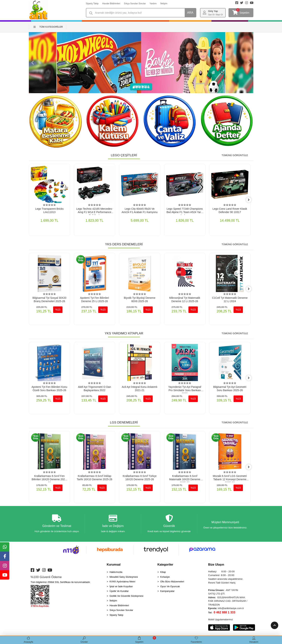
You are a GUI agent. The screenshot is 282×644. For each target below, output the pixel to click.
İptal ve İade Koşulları (121, 587)
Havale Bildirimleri (111, 4)
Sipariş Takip (92, 4)
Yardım (153, 4)
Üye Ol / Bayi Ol (215, 15)
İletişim (164, 4)
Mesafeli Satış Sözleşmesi (124, 578)
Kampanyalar (167, 592)
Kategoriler (165, 565)
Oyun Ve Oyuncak (170, 587)
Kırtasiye (165, 578)
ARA (190, 13)
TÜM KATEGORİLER (48, 27)
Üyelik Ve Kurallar (119, 592)
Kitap (163, 573)
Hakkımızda (116, 573)
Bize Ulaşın (216, 565)
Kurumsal (114, 565)
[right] (251, 200)
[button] (33, 63)
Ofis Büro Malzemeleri (172, 582)
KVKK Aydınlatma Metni (122, 582)
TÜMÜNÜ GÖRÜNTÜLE (235, 155)
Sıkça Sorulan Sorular (135, 4)
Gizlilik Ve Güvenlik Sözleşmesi (126, 597)
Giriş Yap (213, 11)
